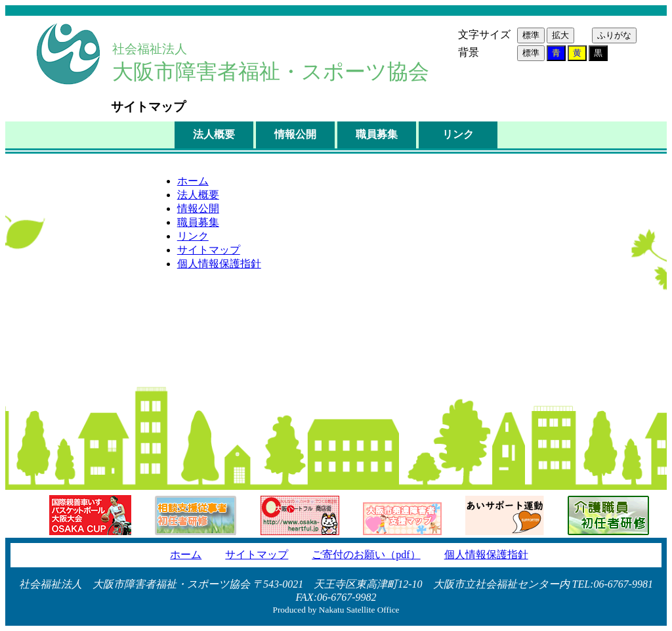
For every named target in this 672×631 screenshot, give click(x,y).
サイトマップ (209, 250)
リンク (458, 134)
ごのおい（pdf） (366, 555)
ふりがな (614, 35)
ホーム (193, 181)
